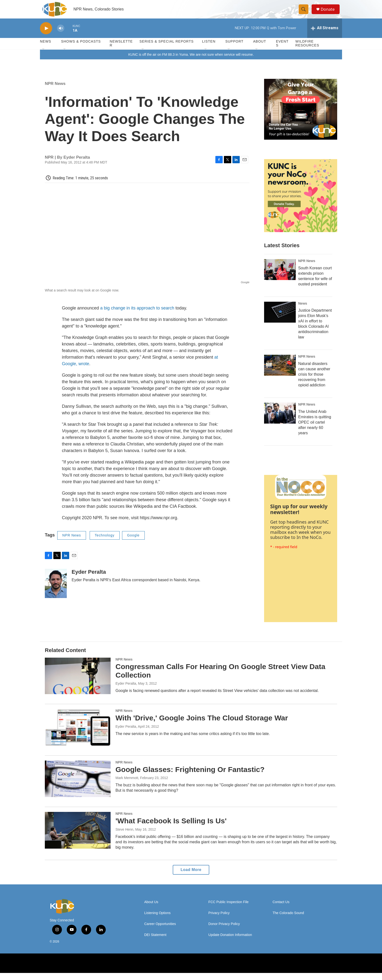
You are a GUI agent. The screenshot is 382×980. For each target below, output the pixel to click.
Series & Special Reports (166, 49)
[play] (46, 35)
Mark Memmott (127, 785)
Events (282, 51)
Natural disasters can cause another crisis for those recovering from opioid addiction (314, 382)
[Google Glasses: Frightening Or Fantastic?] (78, 786)
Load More (191, 877)
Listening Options (157, 920)
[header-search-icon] (305, 13)
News (303, 310)
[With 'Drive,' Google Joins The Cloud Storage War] (78, 735)
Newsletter (121, 51)
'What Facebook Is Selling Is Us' (171, 828)
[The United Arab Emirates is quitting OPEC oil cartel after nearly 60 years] (280, 420)
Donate (330, 13)
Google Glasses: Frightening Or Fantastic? (190, 776)
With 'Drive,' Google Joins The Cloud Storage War (202, 725)
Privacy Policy (219, 920)
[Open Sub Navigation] (44, 56)
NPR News (55, 91)
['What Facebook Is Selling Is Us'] (78, 837)
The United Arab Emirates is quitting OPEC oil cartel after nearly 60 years (315, 430)
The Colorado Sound (288, 920)
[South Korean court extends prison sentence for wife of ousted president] (280, 277)
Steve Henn (124, 836)
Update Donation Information (230, 942)
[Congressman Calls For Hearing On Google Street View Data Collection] (78, 683)
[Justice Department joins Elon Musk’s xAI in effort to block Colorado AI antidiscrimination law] (280, 319)
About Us (151, 909)
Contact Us (281, 909)
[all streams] (325, 35)
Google (133, 543)
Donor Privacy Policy (224, 931)
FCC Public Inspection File (228, 909)
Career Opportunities (160, 931)
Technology (105, 543)
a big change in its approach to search (137, 315)
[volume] (61, 35)
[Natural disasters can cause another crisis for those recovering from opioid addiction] (280, 372)
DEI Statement (155, 942)
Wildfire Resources (307, 51)
